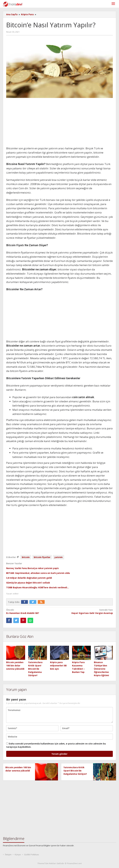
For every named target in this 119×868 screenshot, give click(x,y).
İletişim (8, 854)
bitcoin (26, 557)
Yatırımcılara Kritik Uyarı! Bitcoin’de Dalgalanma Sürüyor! (35, 669)
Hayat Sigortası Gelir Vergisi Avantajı (87, 611)
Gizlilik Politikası (31, 854)
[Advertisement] (59, 123)
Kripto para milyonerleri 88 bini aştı (58, 666)
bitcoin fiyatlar (42, 557)
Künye (18, 854)
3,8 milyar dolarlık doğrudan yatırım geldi (29, 578)
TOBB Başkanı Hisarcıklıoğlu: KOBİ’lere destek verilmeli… (38, 587)
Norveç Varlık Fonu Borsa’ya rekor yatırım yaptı (32, 568)
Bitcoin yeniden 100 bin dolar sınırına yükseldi (15, 666)
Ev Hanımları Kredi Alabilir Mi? (32, 611)
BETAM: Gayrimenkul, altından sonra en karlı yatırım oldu (38, 573)
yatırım (59, 557)
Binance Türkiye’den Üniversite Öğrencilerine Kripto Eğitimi (101, 669)
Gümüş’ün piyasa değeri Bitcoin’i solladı (28, 583)
